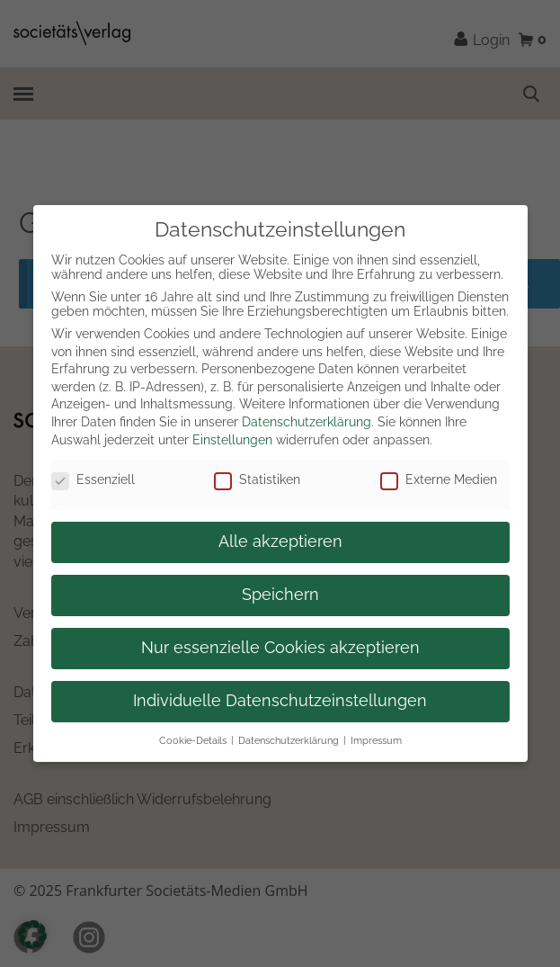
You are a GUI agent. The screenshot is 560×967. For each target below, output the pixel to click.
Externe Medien (439, 479)
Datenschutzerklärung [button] (289, 740)
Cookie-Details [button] (193, 740)
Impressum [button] (376, 740)
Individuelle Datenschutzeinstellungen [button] (280, 701)
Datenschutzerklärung (307, 422)
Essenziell (93, 479)
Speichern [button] (280, 595)
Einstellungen (232, 440)
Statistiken (257, 479)
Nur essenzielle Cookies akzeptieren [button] (280, 648)
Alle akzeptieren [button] (280, 542)
